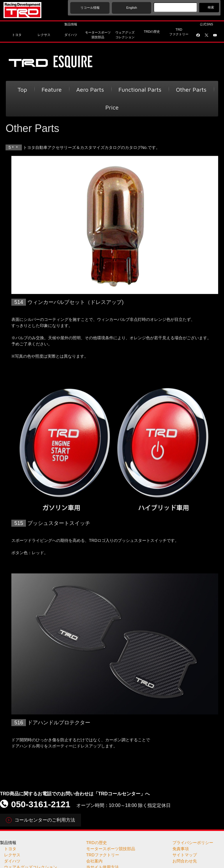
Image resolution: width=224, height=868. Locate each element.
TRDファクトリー (103, 855)
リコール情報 (90, 8)
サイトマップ (185, 855)
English (132, 8)
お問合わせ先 (185, 861)
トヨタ (10, 849)
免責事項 (181, 849)
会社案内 (94, 861)
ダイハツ (12, 861)
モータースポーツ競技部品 (111, 849)
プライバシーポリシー (193, 843)
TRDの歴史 (97, 843)
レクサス (12, 855)
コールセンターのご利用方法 (45, 820)
